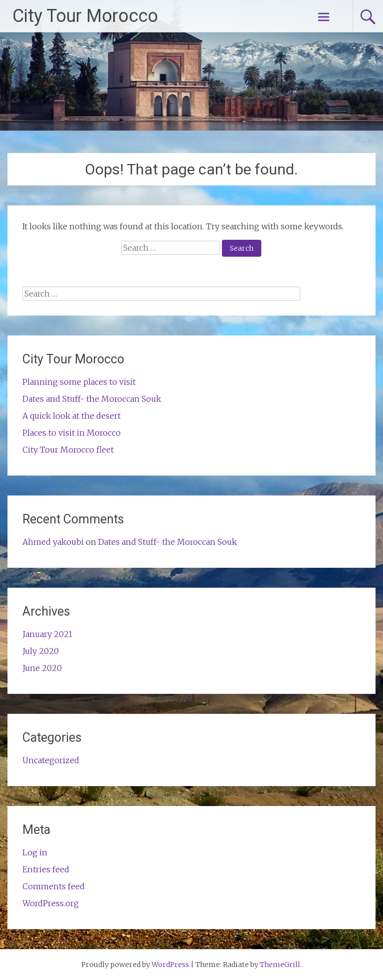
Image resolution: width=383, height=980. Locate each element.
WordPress (170, 965)
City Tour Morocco (85, 16)
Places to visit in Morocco (72, 433)
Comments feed (54, 886)
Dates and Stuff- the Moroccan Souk (92, 399)
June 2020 (42, 668)
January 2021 (47, 634)
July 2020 (41, 651)
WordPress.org (51, 903)
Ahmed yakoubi (53, 542)
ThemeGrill (280, 965)
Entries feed (46, 869)
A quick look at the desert (72, 416)
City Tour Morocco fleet (68, 450)
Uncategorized (51, 760)
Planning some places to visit (79, 382)
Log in (35, 852)
